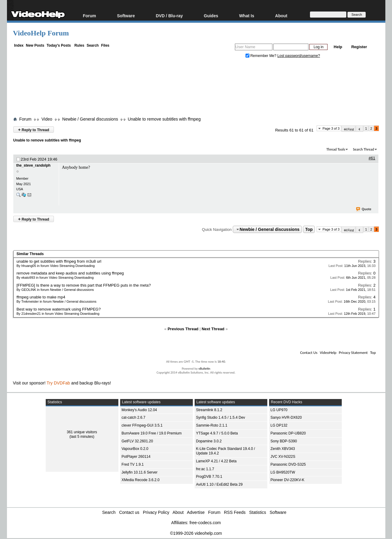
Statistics (258, 512)
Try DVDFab (58, 383)
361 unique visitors (82, 432)
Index (19, 45)
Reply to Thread (34, 130)
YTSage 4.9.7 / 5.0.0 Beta (217, 433)
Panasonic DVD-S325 (288, 464)
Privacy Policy (156, 512)
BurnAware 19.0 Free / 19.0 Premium (152, 433)
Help (338, 47)
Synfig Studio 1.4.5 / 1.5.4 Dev (221, 418)
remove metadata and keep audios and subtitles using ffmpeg (70, 273)
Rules (79, 45)
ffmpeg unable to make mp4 (41, 297)
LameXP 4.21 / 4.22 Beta (216, 461)
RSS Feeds (235, 512)
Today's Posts (59, 45)
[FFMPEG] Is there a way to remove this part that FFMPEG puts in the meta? (84, 285)
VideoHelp (328, 353)
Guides (211, 16)
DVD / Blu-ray (169, 16)
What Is (247, 16)
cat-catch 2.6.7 (134, 418)
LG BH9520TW (283, 472)
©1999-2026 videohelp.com (196, 533)
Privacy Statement (353, 353)
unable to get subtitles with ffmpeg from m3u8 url (59, 261)
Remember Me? (262, 56)
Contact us (129, 512)
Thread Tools (336, 149)
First (348, 129)
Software (126, 16)
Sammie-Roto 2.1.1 (212, 425)
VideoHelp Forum (41, 33)
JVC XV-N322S (283, 457)
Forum (90, 16)
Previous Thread (183, 329)
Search (93, 45)
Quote (364, 209)
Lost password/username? (299, 56)
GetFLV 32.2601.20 (137, 441)
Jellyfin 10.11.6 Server (140, 472)
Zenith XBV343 (283, 449)
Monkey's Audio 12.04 (139, 410)
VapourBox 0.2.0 (135, 449)
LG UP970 (279, 410)
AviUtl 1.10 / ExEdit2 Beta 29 (219, 484)
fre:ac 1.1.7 (205, 469)
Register (359, 47)
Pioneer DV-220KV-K (288, 480)
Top (309, 229)
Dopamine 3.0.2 (209, 441)
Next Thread (213, 329)
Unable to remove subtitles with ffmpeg (164, 119)
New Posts (35, 45)
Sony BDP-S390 (284, 441)
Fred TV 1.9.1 (133, 464)
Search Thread (364, 149)
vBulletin (204, 369)
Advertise (196, 512)
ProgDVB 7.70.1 (209, 477)
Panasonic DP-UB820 (288, 433)
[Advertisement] (196, 89)
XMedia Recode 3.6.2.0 (141, 480)
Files (105, 45)
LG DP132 (279, 425)
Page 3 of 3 (331, 128)
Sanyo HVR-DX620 (286, 418)
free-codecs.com (205, 523)
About (281, 16)
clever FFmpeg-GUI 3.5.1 (142, 425)
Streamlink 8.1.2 (209, 410)
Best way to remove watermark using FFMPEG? (59, 309)
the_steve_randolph (33, 165)
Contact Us (309, 353)
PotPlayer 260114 (136, 457)
